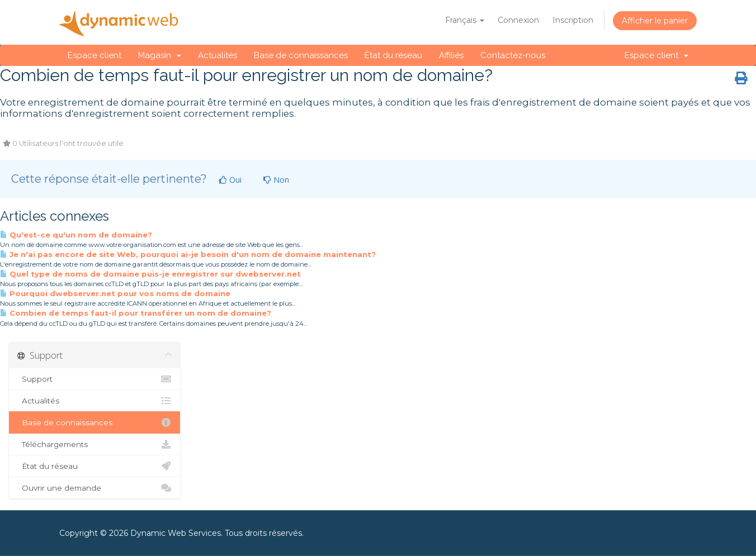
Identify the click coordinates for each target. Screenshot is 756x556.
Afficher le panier (655, 21)
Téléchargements (94, 444)
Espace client (94, 55)
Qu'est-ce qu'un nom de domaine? (76, 235)
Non (276, 180)
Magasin (160, 55)
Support (94, 379)
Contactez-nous (513, 55)
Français (465, 20)
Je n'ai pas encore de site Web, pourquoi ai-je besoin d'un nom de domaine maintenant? (188, 254)
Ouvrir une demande (94, 488)
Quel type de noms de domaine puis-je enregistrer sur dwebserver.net (150, 274)
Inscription (573, 20)
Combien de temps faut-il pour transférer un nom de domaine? (136, 313)
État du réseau (393, 55)
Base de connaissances (301, 55)
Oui (230, 180)
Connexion (518, 20)
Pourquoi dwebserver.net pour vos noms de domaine (115, 293)
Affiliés (451, 55)
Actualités (218, 55)
